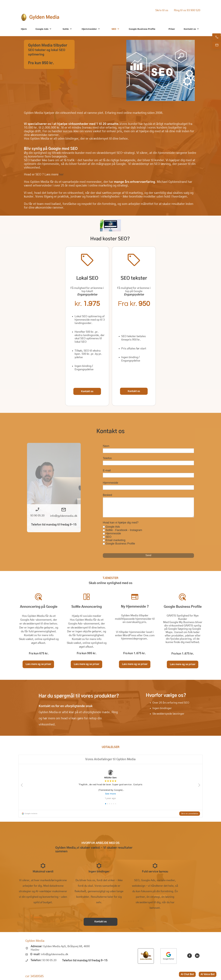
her (61, 175)
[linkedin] (197, 956)
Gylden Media (44, 17)
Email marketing (115, 540)
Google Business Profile (120, 544)
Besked (107, 495)
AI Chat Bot (187, 974)
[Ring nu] (217, 37)
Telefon (107, 458)
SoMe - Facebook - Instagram (124, 530)
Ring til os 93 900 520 (187, 10)
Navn (106, 446)
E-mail (107, 470)
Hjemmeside (110, 483)
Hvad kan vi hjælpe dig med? (121, 523)
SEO (109, 537)
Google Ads (113, 527)
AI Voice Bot (208, 974)
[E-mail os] (217, 45)
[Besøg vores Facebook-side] (190, 956)
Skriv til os (162, 10)
